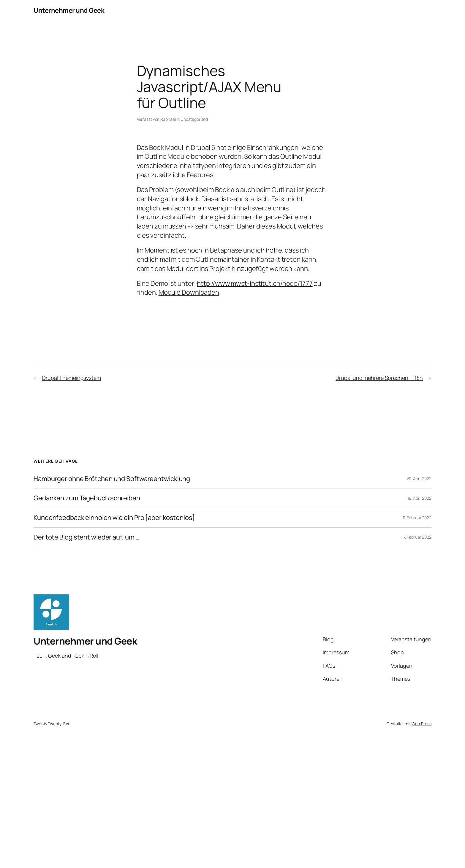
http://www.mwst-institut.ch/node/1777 (255, 283)
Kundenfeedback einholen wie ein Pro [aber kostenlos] (114, 518)
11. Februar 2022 (417, 518)
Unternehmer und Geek (69, 10)
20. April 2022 (419, 479)
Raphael (168, 119)
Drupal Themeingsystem (72, 378)
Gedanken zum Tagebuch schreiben (87, 498)
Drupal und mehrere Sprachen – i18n (379, 378)
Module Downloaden (189, 292)
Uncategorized (194, 119)
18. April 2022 (419, 498)
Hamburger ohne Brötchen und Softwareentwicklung (112, 479)
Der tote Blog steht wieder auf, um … (87, 537)
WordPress (421, 724)
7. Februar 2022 (418, 537)
